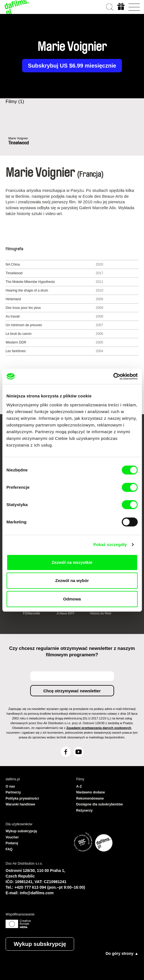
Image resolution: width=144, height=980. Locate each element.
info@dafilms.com (37, 893)
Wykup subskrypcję (40, 944)
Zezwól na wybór (72, 580)
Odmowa (72, 599)
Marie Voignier (18, 138)
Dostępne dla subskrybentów (100, 804)
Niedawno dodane (91, 792)
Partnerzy (13, 792)
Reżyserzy (85, 810)
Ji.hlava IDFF (66, 613)
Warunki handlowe (20, 804)
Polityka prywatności (22, 798)
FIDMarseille (32, 613)
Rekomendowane (90, 798)
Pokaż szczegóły (110, 544)
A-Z (79, 786)
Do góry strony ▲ (122, 953)
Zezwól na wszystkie (72, 562)
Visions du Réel (100, 613)
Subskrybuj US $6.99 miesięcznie (72, 66)
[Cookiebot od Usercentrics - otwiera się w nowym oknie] (113, 376)
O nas (10, 786)
